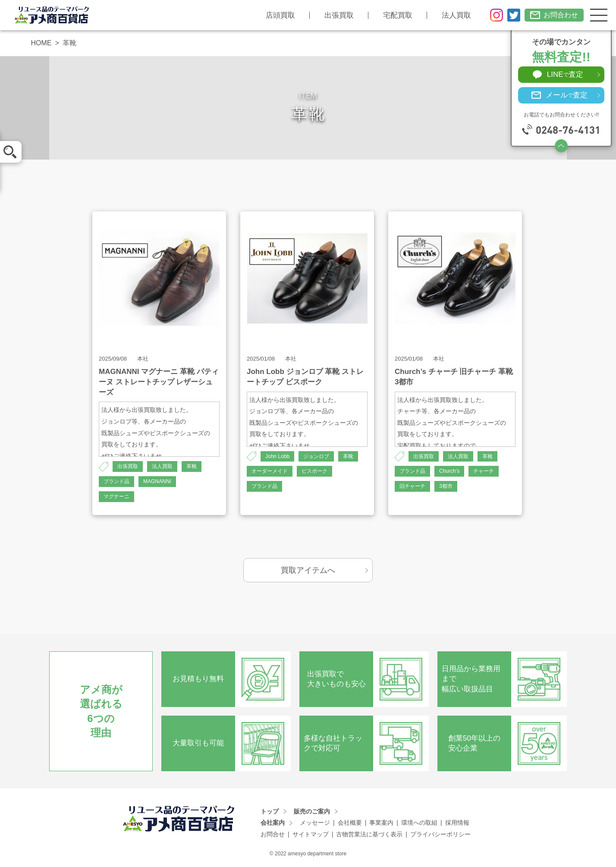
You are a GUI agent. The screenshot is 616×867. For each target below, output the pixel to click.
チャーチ (484, 471)
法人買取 (456, 15)
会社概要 (350, 823)
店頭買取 (280, 15)
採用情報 (457, 823)
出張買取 (339, 15)
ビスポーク (314, 471)
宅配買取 (398, 15)
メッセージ (315, 823)
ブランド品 (116, 481)
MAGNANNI (157, 481)
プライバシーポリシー (440, 834)
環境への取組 (419, 823)
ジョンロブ (316, 456)
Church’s (449, 471)
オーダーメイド (270, 471)
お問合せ (273, 834)
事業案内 (381, 823)
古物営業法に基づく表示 (369, 834)
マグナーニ (116, 496)
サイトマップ (311, 834)
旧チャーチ (412, 486)
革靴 (192, 466)
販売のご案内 (312, 811)
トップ (270, 811)
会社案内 (273, 823)
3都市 (446, 486)
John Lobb (277, 456)
